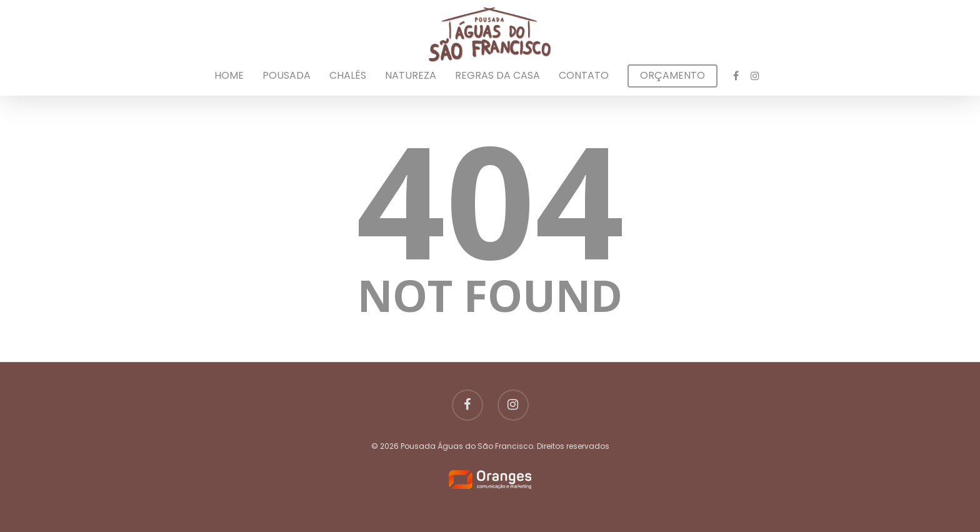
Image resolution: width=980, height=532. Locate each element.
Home (229, 76)
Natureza (411, 76)
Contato (584, 76)
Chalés (348, 76)
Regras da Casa (497, 76)
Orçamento (672, 76)
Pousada (287, 76)
